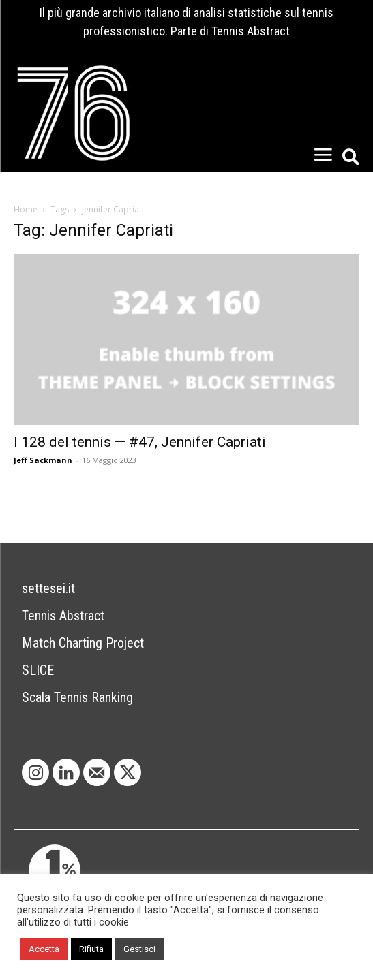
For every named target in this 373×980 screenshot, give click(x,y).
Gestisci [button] (139, 949)
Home (26, 209)
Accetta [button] (44, 949)
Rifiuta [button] (91, 949)
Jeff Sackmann (43, 460)
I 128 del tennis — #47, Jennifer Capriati (140, 442)
